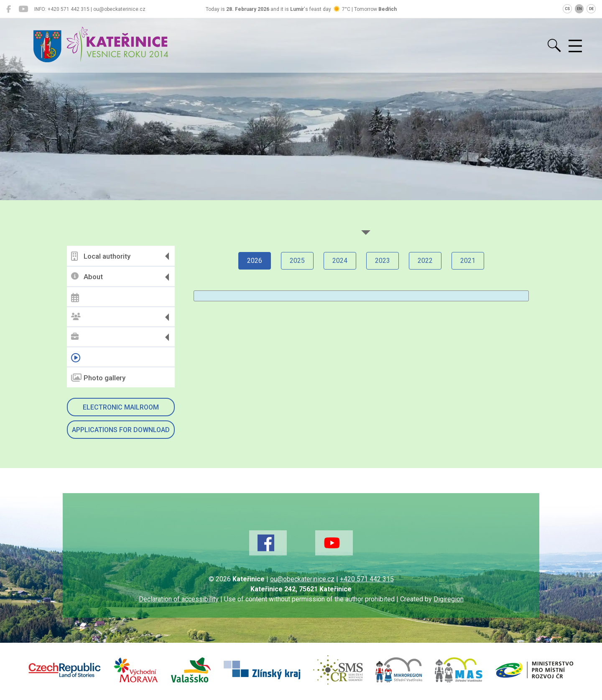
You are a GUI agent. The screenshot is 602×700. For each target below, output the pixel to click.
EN (579, 9)
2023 (383, 261)
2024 (340, 261)
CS (567, 9)
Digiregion (449, 599)
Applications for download (121, 430)
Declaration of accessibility (179, 599)
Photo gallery (98, 378)
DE (591, 9)
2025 (297, 261)
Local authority (101, 256)
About (87, 277)
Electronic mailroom (121, 407)
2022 (425, 261)
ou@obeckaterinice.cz (302, 579)
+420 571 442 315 (367, 579)
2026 (255, 261)
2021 (468, 261)
